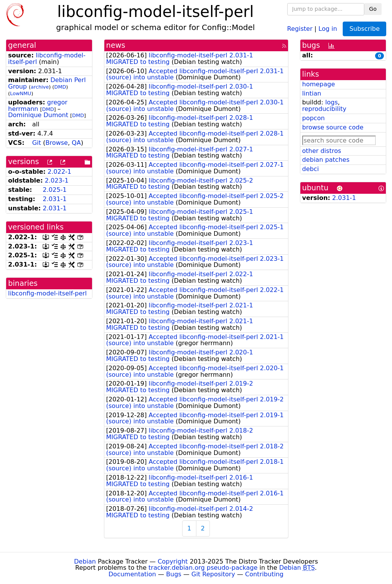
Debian (85, 561)
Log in (328, 28)
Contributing (265, 574)
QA (76, 143)
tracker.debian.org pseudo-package (203, 568)
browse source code (333, 127)
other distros (322, 151)
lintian (312, 93)
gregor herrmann (38, 106)
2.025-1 (55, 190)
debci (311, 169)
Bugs (174, 574)
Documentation (132, 574)
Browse (57, 143)
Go (373, 9)
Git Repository (213, 574)
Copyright (173, 561)
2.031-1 (55, 199)
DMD (60, 87)
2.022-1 (60, 172)
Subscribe (364, 29)
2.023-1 (57, 180)
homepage (319, 84)
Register (300, 28)
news (116, 45)
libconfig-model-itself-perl (47, 293)
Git (36, 143)
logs (331, 102)
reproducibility (324, 109)
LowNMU (21, 93)
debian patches (326, 160)
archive (40, 87)
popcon (314, 118)
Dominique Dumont (38, 115)
